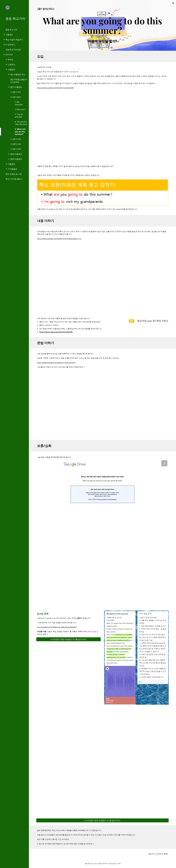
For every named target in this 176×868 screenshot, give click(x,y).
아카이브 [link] (9, 55)
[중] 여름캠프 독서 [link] (18, 74)
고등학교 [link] (12, 65)
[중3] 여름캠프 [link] (16, 159)
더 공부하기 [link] (10, 45)
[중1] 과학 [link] (17, 149)
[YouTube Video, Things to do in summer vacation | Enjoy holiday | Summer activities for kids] (102, 278)
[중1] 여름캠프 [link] (16, 87)
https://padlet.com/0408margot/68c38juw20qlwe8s (57, 627)
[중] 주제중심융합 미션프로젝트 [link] (19, 81)
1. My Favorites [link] (19, 103)
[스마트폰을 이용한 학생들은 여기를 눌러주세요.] (68, 639)
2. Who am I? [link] (20, 109)
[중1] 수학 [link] (17, 139)
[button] (173, 3)
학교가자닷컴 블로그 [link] (14, 179)
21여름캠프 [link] (13, 169)
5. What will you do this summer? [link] (20, 132)
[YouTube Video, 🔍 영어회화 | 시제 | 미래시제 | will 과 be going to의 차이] (102, 127)
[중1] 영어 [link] (17, 97)
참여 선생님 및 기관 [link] (14, 174)
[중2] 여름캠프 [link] (16, 154)
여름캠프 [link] (12, 69)
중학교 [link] (11, 60)
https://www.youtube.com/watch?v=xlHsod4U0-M (56, 362)
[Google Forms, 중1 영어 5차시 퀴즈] (103, 533)
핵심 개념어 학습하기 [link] (14, 40)
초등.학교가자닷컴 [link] (13, 50)
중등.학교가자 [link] (11, 30)
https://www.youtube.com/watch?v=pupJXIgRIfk (55, 88)
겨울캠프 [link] (9, 35)
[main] (103, 25)
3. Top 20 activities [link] (19, 116)
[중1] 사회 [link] (17, 144)
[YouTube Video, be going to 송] (102, 406)
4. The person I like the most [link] (21, 123)
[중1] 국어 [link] (17, 92)
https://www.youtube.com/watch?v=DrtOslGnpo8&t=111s (59, 239)
